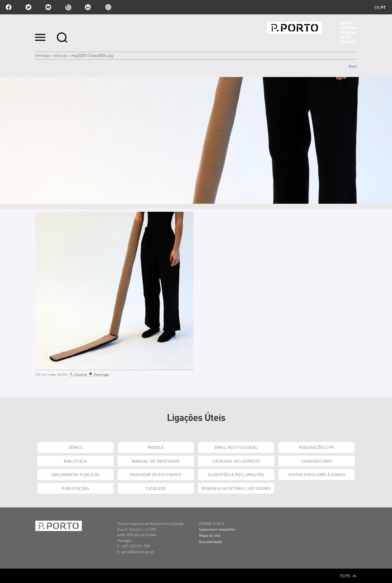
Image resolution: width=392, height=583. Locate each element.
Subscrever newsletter (217, 529)
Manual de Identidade (156, 461)
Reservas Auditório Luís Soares (236, 488)
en (377, 7)
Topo (348, 576)
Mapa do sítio (210, 535)
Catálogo (156, 488)
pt (383, 7)
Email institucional (236, 447)
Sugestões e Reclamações (236, 474)
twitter (28, 7)
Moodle (156, 447)
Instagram (108, 7)
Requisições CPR (316, 447)
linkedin (88, 7)
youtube (48, 7)
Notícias (60, 55)
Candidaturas (317, 461)
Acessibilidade (211, 541)
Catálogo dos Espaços (236, 461)
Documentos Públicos (76, 474)
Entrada (42, 55)
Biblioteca (75, 461)
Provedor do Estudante (156, 474)
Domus (75, 447)
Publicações (75, 488)
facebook (9, 7)
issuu (68, 7)
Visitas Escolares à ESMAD (317, 474)
